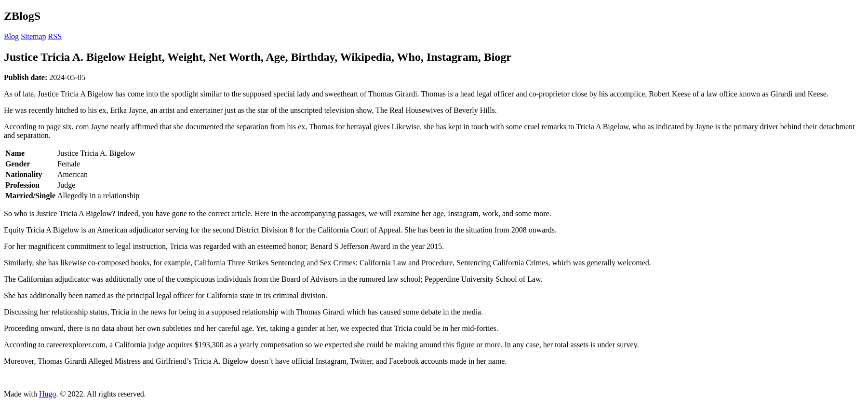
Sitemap (33, 36)
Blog (11, 36)
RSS (55, 36)
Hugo (48, 394)
